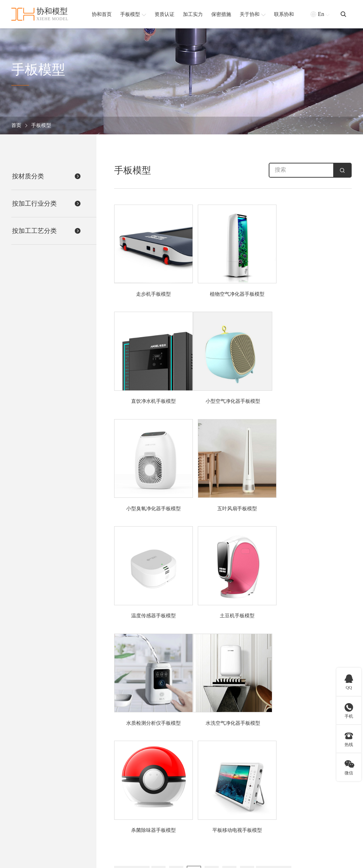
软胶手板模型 (189, 803)
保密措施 (313, 793)
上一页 (132, 647)
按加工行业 (133, 747)
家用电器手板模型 (136, 793)
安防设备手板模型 (136, 764)
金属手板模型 (189, 783)
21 (212, 647)
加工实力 (313, 783)
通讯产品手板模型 (136, 803)
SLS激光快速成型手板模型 (256, 803)
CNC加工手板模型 (247, 774)
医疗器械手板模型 (136, 774)
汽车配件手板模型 (136, 812)
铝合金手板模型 (191, 793)
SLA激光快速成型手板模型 (256, 793)
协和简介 (316, 747)
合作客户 (313, 803)
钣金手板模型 (241, 812)
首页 (16, 126)
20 (194, 647)
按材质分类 (190, 747)
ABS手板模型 (189, 764)
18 (159, 647)
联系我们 (313, 822)
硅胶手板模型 (189, 774)
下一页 (274, 647)
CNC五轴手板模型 (247, 783)
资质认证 (313, 774)
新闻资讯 (313, 812)
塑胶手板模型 (189, 812)
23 (247, 647)
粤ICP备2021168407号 (328, 859)
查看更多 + (129, 822)
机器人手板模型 (134, 783)
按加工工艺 (242, 747)
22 (230, 647)
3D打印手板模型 (244, 764)
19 (176, 647)
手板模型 (41, 126)
